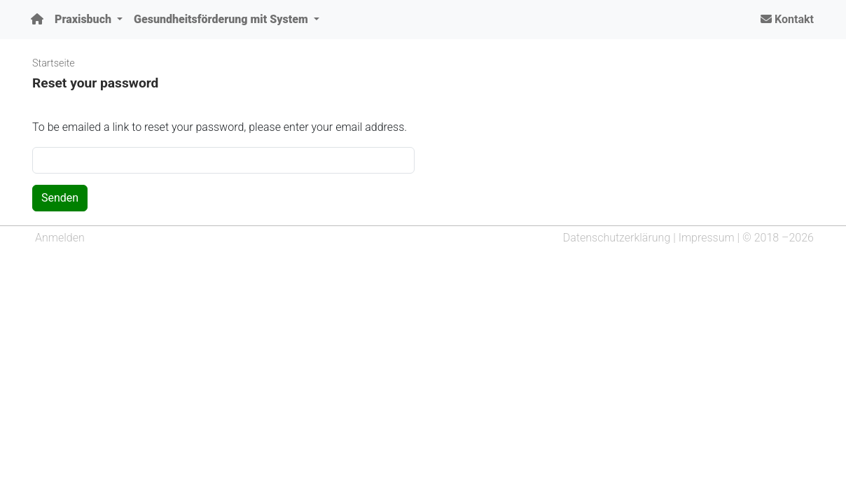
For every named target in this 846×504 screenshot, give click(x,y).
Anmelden (60, 238)
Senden (60, 198)
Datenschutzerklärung (617, 238)
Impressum (707, 238)
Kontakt (787, 19)
